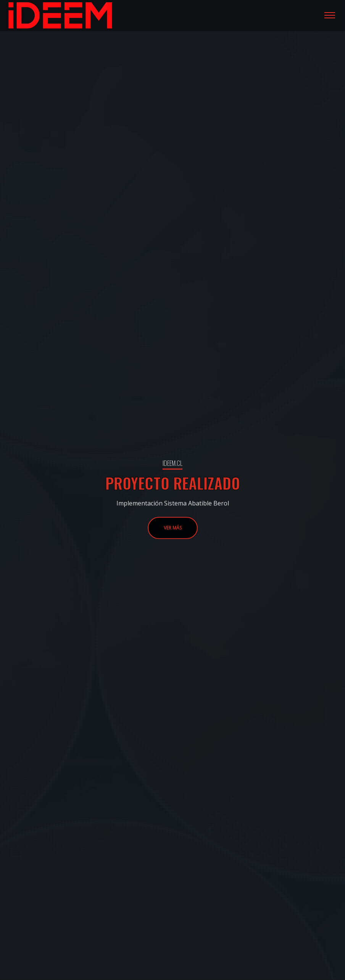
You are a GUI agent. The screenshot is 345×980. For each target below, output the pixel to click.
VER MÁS (173, 547)
